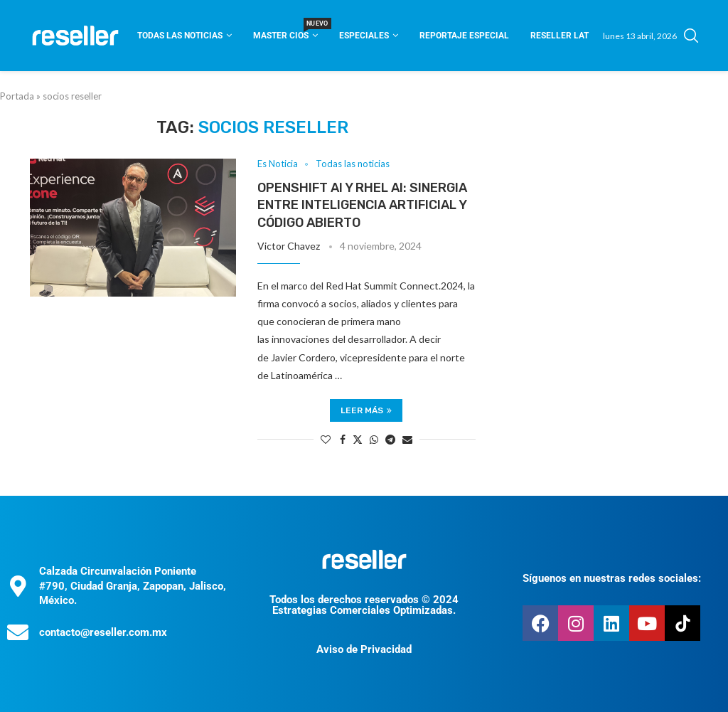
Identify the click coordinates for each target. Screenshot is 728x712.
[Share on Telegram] (390, 439)
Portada (17, 96)
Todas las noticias (180, 36)
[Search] (691, 36)
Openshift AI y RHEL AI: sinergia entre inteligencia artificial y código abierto (362, 205)
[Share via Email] (407, 439)
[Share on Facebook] (343, 439)
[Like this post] (326, 439)
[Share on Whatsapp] (374, 439)
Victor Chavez (289, 246)
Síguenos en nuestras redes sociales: (612, 578)
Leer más (366, 410)
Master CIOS (285, 31)
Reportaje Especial (464, 36)
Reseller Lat (560, 36)
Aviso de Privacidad (364, 649)
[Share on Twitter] (358, 439)
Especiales (364, 36)
